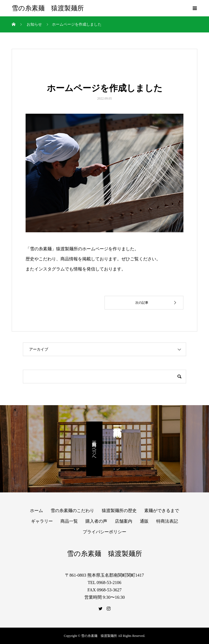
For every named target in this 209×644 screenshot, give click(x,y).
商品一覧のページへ (94, 449)
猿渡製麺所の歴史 (119, 511)
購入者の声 (96, 521)
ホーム (36, 511)
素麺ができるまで (162, 511)
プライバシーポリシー (104, 532)
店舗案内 (124, 521)
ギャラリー (42, 521)
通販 (144, 521)
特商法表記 (167, 521)
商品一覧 (69, 521)
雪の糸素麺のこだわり (72, 511)
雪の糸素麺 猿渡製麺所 (48, 8)
